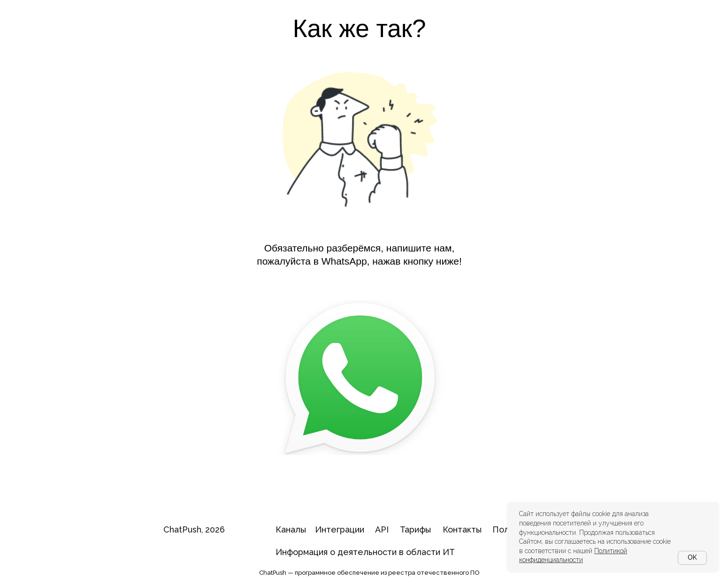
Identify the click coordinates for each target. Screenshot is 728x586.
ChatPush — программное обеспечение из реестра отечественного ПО (369, 573)
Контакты (462, 529)
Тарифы (415, 529)
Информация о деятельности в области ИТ (365, 552)
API (382, 529)
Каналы (291, 529)
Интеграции (340, 529)
